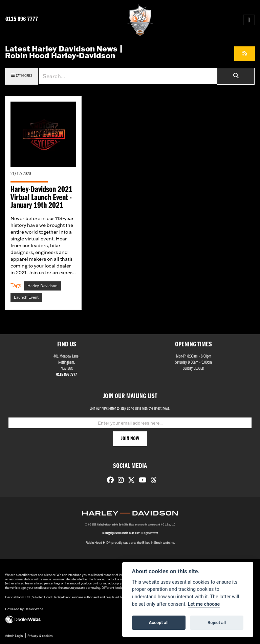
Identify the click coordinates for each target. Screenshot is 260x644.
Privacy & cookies (40, 636)
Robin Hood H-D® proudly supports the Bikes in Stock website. (130, 543)
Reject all (217, 622)
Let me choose (204, 604)
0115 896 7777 (22, 19)
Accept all (159, 622)
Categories (22, 76)
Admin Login (14, 636)
